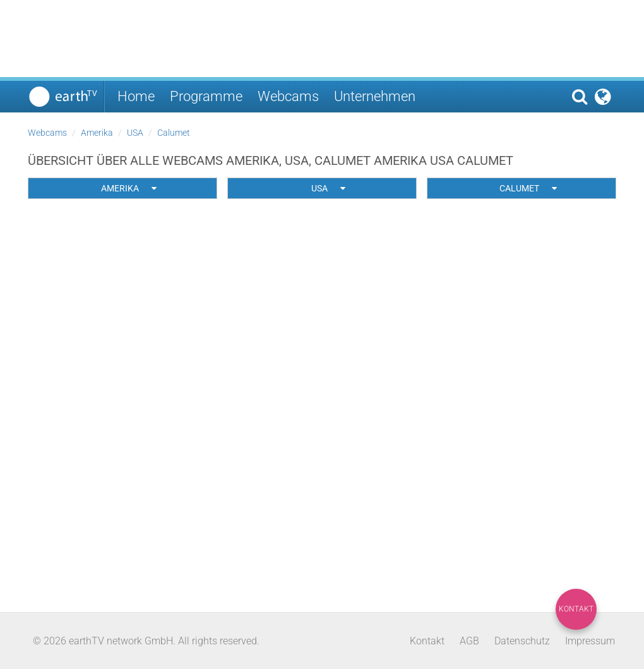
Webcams (288, 96)
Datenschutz (522, 641)
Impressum (590, 641)
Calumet (174, 133)
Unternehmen (375, 96)
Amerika (97, 133)
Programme (206, 96)
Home (136, 96)
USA (135, 133)
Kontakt (576, 609)
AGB (469, 641)
